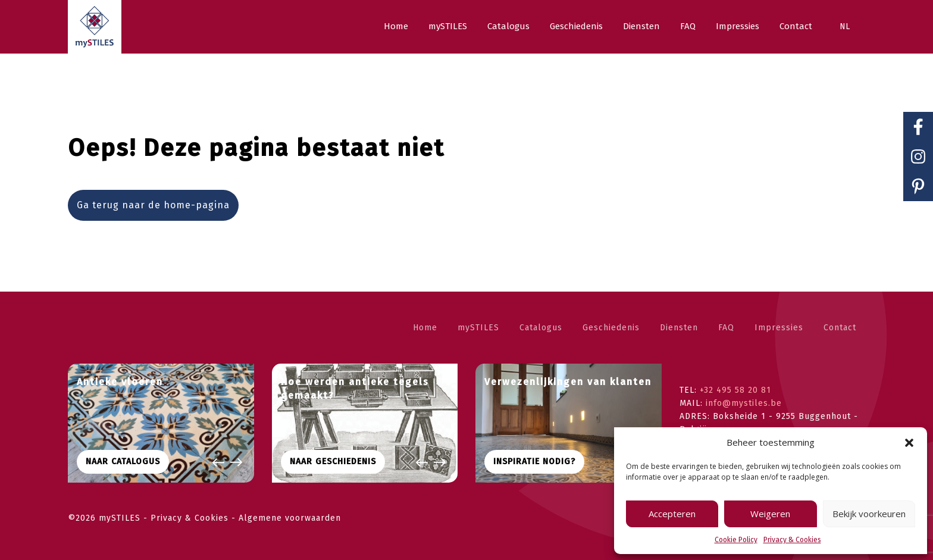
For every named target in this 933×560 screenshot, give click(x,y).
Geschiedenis (611, 328)
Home (425, 328)
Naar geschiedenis (333, 462)
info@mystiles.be (744, 403)
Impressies (779, 328)
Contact (840, 328)
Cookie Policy (736, 540)
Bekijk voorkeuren (869, 514)
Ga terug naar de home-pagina (153, 205)
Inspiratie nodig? (534, 462)
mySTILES (478, 328)
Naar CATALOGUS (123, 462)
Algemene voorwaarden (290, 518)
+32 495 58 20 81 (735, 390)
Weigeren (770, 514)
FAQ (726, 328)
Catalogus (541, 328)
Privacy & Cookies (792, 540)
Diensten (679, 328)
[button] (909, 443)
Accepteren (672, 514)
